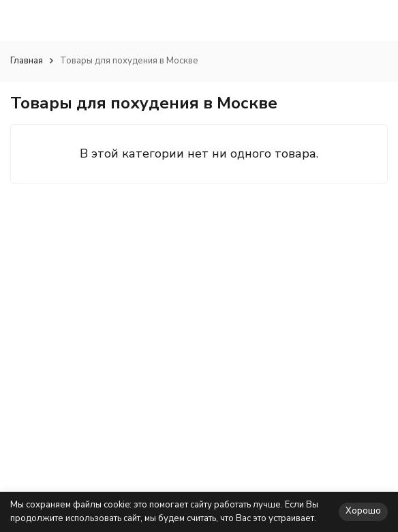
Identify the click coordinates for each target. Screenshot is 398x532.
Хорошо (363, 511)
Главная (27, 61)
